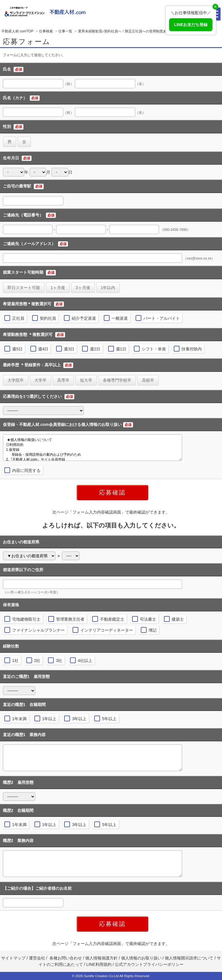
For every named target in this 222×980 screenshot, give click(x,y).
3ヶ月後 (83, 288)
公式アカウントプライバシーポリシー (149, 964)
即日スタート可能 (24, 288)
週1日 (121, 349)
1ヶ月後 (58, 288)
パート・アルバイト (162, 318)
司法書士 (148, 619)
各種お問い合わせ (66, 958)
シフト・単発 (154, 349)
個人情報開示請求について (189, 958)
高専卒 (63, 380)
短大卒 (86, 380)
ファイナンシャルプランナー (38, 630)
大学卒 (40, 380)
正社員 (18, 318)
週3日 (69, 349)
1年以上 (49, 719)
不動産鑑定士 (112, 619)
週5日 (17, 349)
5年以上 (109, 719)
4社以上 (85, 661)
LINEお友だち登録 (191, 25)
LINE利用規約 (99, 964)
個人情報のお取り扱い (142, 958)
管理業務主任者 (70, 619)
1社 (15, 661)
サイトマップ (13, 958)
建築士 (178, 619)
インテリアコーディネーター (107, 630)
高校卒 (148, 380)
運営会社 (37, 958)
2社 (37, 661)
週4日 (43, 349)
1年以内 (108, 288)
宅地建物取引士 (26, 619)
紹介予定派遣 (84, 318)
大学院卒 (16, 380)
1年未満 (19, 719)
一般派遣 (120, 318)
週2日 (95, 349)
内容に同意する (26, 470)
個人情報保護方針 (101, 958)
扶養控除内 (192, 349)
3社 (59, 661)
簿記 (153, 630)
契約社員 (48, 318)
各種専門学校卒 (117, 380)
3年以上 (79, 719)
